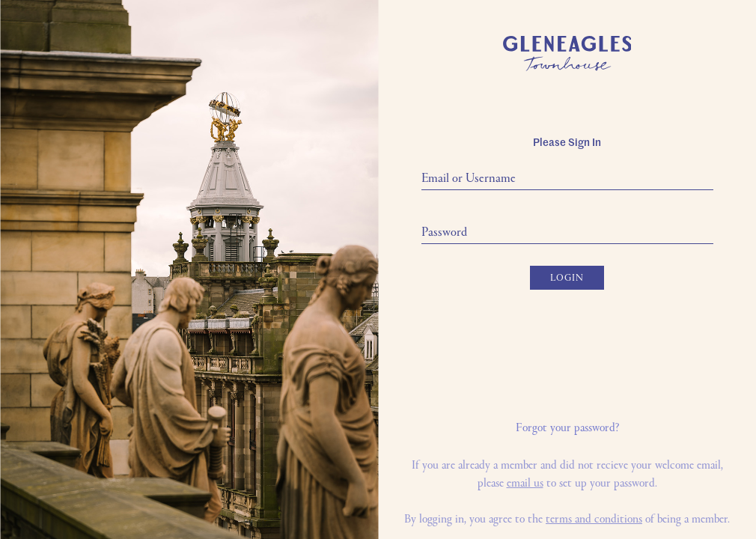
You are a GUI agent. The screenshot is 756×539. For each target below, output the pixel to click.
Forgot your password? (567, 428)
